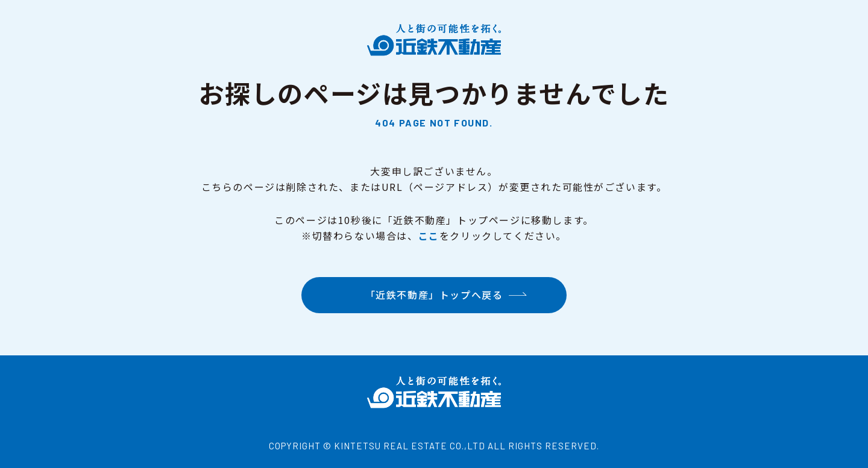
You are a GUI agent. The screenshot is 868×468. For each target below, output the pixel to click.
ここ (429, 236)
